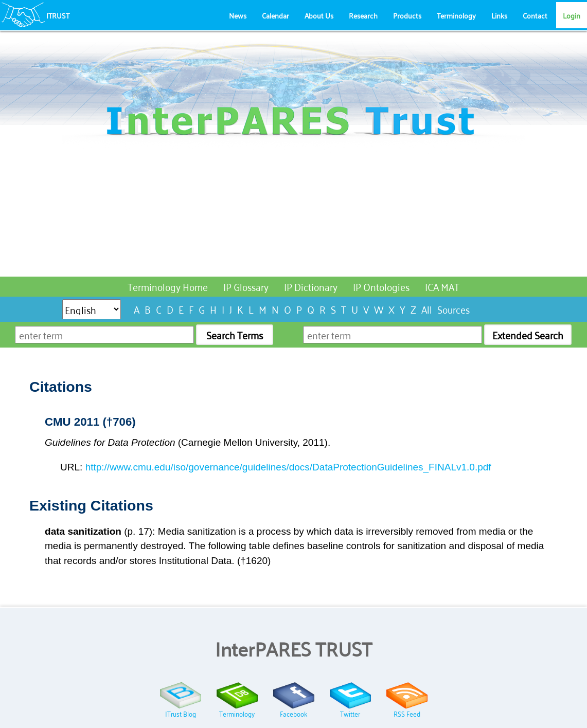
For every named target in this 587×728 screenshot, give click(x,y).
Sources (453, 309)
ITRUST (58, 15)
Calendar (275, 15)
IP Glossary (246, 286)
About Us (319, 15)
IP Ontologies (381, 286)
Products (407, 15)
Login (572, 15)
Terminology (456, 15)
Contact (535, 15)
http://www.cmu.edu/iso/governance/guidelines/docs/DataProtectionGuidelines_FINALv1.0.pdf (288, 467)
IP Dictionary (311, 286)
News (238, 15)
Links (499, 15)
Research (363, 15)
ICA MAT (442, 286)
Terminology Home (168, 286)
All (427, 309)
